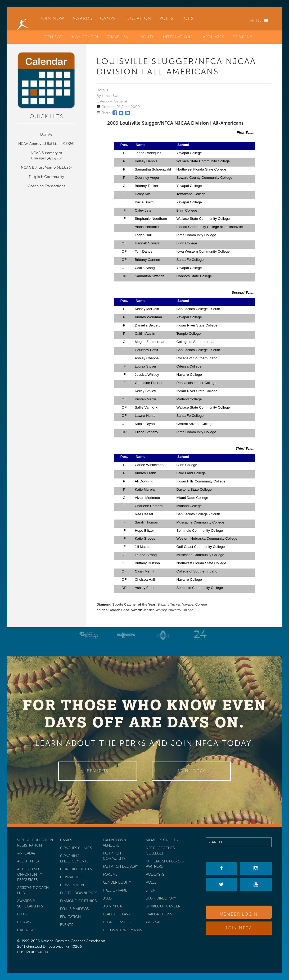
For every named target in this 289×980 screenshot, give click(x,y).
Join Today (191, 771)
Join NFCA (239, 928)
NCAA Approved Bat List (38, 144)
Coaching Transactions (46, 186)
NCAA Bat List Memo (39, 167)
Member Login (239, 914)
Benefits (98, 771)
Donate (46, 134)
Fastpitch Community (46, 177)
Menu (259, 21)
